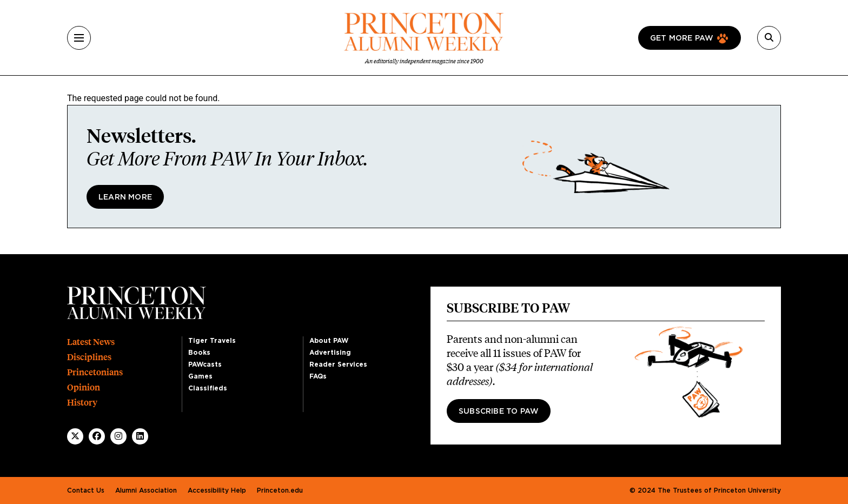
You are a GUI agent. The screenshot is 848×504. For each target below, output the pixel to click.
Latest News (91, 342)
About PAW (329, 341)
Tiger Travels (212, 341)
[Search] (769, 38)
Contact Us (86, 490)
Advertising (330, 353)
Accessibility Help (217, 490)
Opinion (84, 387)
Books (199, 353)
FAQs (318, 376)
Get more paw (682, 38)
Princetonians (95, 372)
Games (200, 376)
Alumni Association (146, 490)
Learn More (125, 197)
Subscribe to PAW (499, 412)
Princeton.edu (280, 490)
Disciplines (89, 357)
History (82, 403)
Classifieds (208, 388)
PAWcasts (205, 364)
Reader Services (338, 364)
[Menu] (79, 38)
